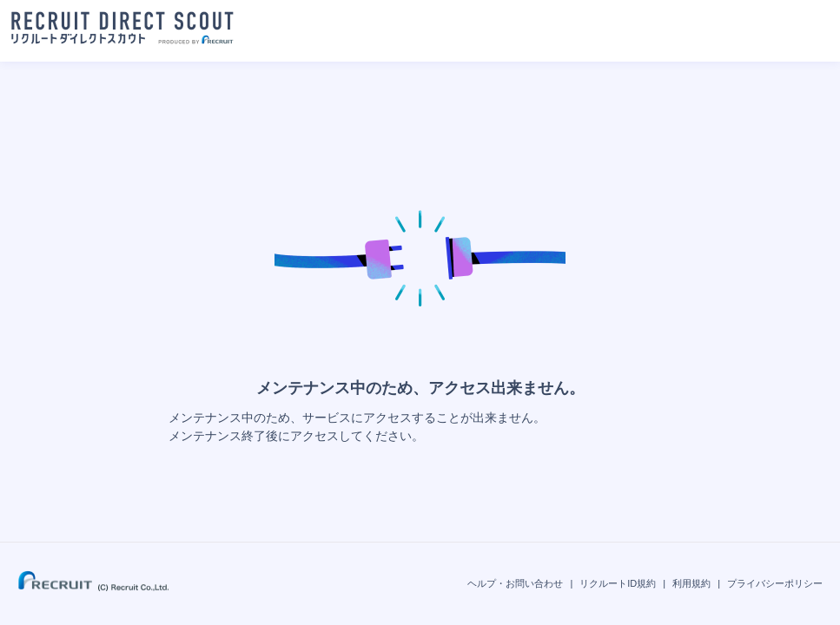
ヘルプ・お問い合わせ (515, 583)
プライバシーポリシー (775, 583)
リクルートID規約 (618, 583)
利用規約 (691, 583)
